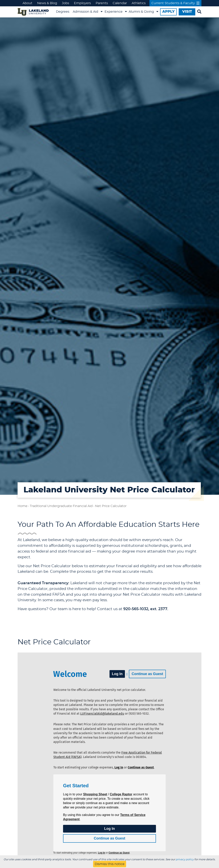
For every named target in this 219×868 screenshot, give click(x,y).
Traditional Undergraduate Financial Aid (61, 506)
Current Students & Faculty (175, 3)
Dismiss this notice (110, 864)
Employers (82, 3)
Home (23, 506)
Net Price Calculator (111, 506)
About (27, 3)
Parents (102, 3)
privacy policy (185, 859)
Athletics (139, 3)
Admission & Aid (85, 12)
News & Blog (47, 3)
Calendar (120, 3)
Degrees (63, 12)
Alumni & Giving (141, 12)
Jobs (66, 3)
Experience (114, 12)
